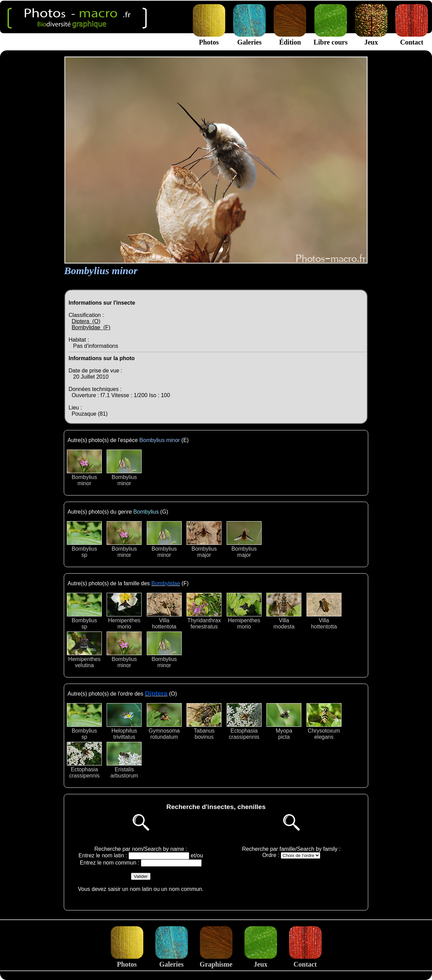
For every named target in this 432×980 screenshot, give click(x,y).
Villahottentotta (324, 611)
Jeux (371, 38)
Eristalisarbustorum (124, 760)
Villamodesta (284, 611)
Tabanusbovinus (204, 721)
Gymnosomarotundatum (164, 721)
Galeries (249, 38)
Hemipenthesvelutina (84, 650)
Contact (412, 38)
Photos (209, 38)
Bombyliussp (84, 540)
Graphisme (216, 960)
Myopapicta (284, 721)
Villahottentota (164, 611)
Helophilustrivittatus (124, 721)
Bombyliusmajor (204, 540)
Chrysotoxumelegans (324, 721)
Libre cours (331, 38)
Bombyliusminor (84, 468)
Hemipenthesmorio (124, 611)
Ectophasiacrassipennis (244, 721)
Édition (290, 38)
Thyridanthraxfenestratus (204, 611)
